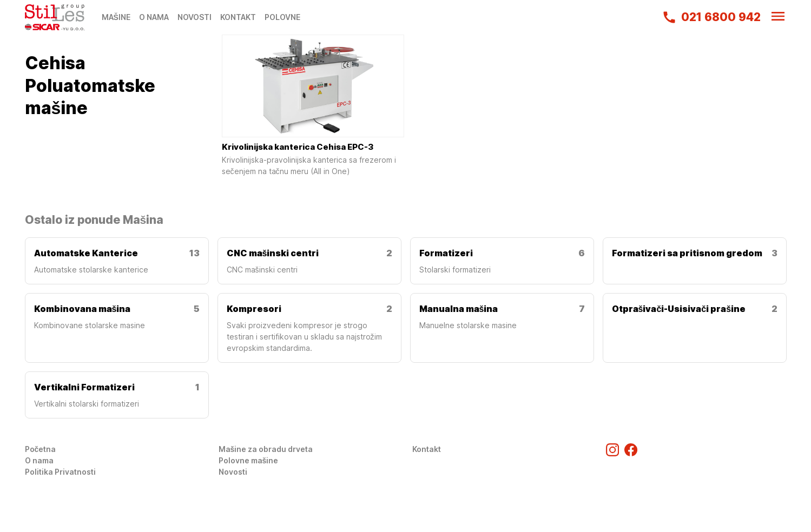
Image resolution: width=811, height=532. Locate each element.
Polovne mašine (249, 460)
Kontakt (427, 449)
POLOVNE (282, 17)
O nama (39, 460)
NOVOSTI (194, 17)
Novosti (233, 472)
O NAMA (154, 17)
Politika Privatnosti (60, 472)
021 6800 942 (711, 17)
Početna (41, 449)
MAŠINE (116, 17)
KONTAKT (238, 17)
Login (35, 483)
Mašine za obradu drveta (266, 449)
